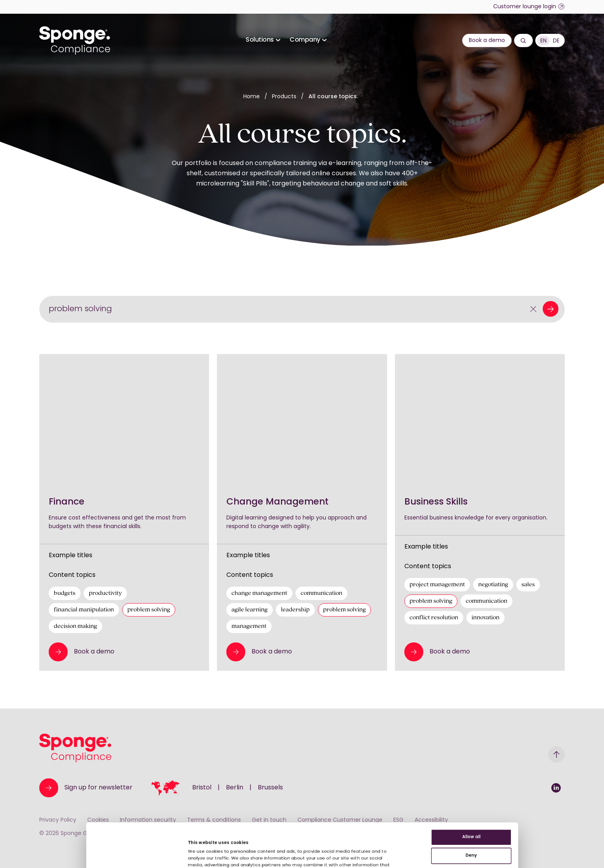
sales (528, 585)
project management (437, 585)
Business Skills (436, 502)
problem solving (149, 610)
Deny (538, 795)
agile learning (250, 610)
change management (259, 593)
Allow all (539, 770)
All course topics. (333, 97)
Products (285, 97)
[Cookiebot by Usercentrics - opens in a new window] (51, 853)
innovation (486, 618)
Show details (163, 840)
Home (252, 97)
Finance (67, 502)
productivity (105, 593)
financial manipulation (84, 610)
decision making (75, 626)
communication (321, 593)
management (249, 626)
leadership (295, 610)
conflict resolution (434, 618)
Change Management (277, 502)
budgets (65, 593)
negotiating (493, 585)
